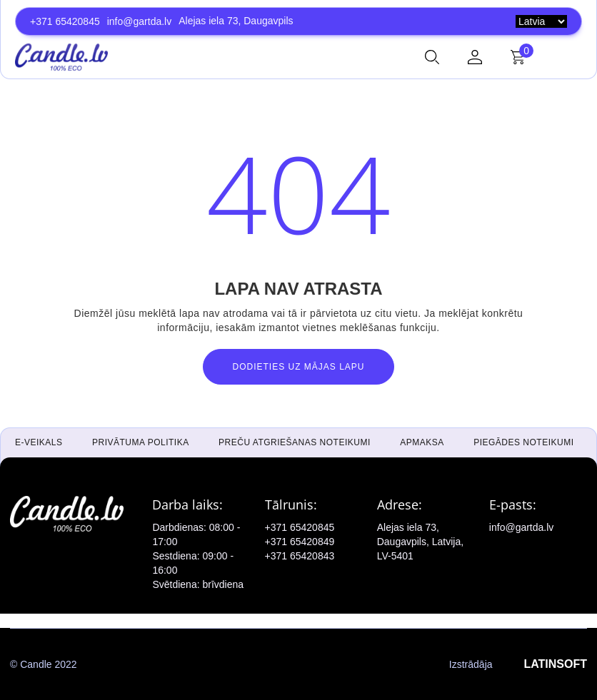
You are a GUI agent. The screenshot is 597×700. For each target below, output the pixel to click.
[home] (61, 57)
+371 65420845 (65, 21)
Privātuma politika (141, 442)
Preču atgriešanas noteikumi (295, 442)
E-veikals (39, 442)
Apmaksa (422, 442)
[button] (432, 57)
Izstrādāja (518, 664)
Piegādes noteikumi (523, 442)
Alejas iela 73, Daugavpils (236, 21)
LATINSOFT (555, 664)
